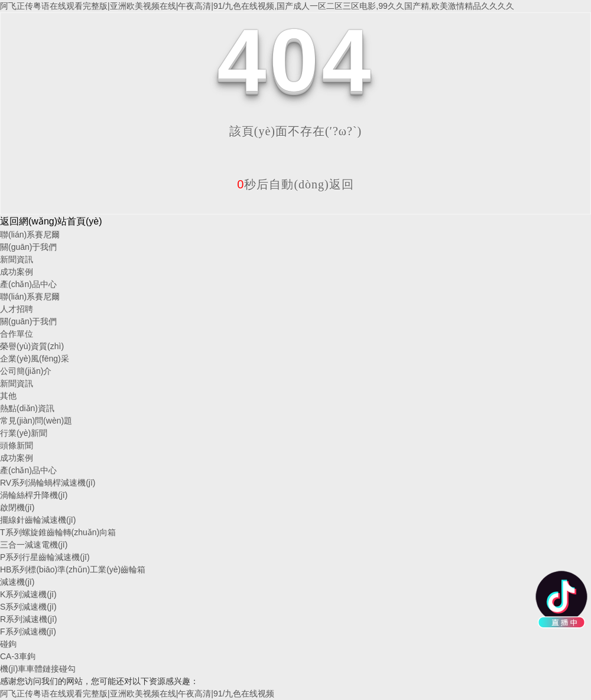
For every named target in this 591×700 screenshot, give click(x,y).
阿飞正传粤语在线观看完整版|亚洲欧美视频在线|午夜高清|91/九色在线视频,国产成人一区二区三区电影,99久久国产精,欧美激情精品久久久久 (257, 6)
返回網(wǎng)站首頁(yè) (51, 221)
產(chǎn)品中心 (28, 284)
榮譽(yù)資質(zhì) (32, 346)
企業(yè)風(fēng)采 (35, 359)
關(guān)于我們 (28, 247)
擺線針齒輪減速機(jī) (38, 520)
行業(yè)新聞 (24, 433)
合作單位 (17, 334)
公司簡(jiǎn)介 (26, 371)
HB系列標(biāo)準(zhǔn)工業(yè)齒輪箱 (73, 569)
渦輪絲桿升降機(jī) (34, 495)
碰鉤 (8, 644)
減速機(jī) (17, 582)
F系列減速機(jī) (28, 631)
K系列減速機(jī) (28, 594)
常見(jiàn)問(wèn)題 (36, 421)
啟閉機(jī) (17, 507)
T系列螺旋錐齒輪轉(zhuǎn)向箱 (58, 532)
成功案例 (17, 272)
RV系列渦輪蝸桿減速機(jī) (48, 483)
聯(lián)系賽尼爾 (30, 235)
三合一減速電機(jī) (34, 545)
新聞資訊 (17, 259)
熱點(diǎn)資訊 (27, 408)
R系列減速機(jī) (28, 619)
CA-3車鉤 (18, 656)
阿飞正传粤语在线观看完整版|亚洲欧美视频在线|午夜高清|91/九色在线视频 (137, 694)
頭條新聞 (17, 445)
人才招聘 (17, 309)
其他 (8, 396)
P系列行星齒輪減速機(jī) (45, 557)
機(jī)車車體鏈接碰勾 (38, 669)
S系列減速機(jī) (28, 607)
